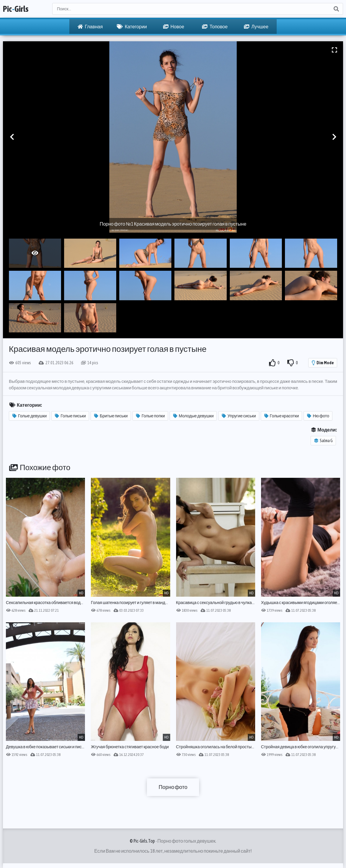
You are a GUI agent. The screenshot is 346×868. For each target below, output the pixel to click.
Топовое (215, 27)
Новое (174, 27)
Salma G (323, 441)
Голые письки (70, 416)
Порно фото (173, 787)
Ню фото (318, 416)
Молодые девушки (193, 416)
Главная (90, 27)
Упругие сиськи (239, 416)
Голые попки (150, 416)
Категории (132, 27)
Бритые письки (111, 416)
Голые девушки (29, 416)
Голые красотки (282, 416)
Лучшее (256, 27)
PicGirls (16, 9)
